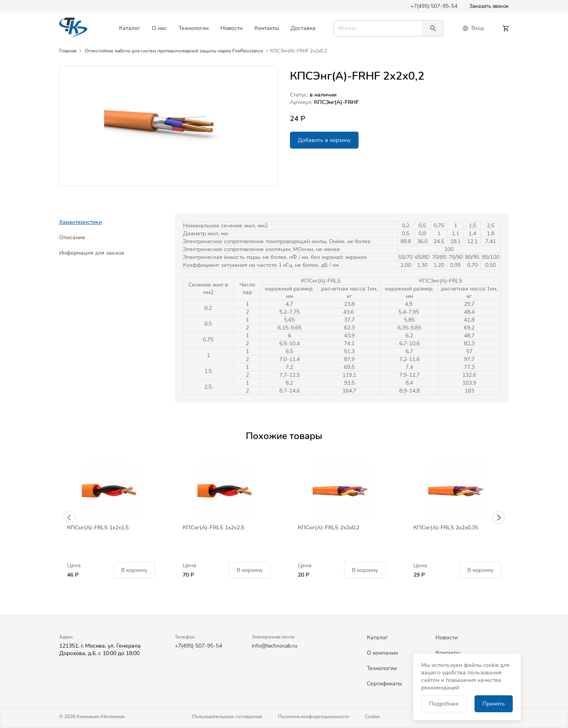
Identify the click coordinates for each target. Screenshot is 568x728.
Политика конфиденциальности (314, 717)
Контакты (267, 28)
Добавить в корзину (324, 140)
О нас (159, 28)
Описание (72, 237)
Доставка (303, 28)
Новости (232, 28)
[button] (69, 518)
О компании (382, 653)
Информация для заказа (92, 253)
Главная (68, 51)
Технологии (194, 28)
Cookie (372, 717)
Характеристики (80, 222)
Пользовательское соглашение (227, 717)
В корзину (134, 570)
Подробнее (444, 704)
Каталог (130, 28)
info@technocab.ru (275, 646)
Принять (494, 704)
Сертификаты (384, 684)
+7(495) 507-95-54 (434, 6)
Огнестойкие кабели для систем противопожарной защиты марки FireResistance (174, 51)
